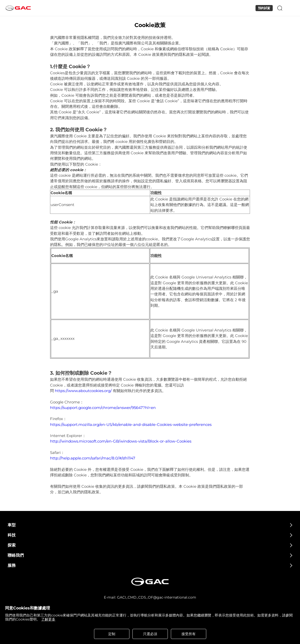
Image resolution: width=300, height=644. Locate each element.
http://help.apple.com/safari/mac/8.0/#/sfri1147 (93, 458)
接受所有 (189, 634)
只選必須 (150, 634)
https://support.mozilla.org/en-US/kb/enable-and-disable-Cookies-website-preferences (131, 425)
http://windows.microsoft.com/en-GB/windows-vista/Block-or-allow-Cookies (121, 441)
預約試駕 (264, 8)
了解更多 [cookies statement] (48, 619)
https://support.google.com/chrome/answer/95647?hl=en (103, 408)
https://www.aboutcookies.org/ (83, 391)
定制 (112, 634)
